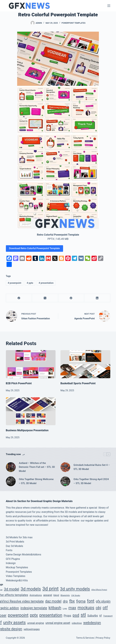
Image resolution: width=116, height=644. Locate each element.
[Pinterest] (71, 298)
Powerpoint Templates (74, 23)
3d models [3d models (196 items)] (31, 589)
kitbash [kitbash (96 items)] (55, 608)
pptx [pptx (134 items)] (34, 615)
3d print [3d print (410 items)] (50, 589)
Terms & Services (85, 638)
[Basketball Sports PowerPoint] (85, 364)
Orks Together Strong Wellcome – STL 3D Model (36, 481)
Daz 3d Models (15, 546)
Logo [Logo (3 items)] (65, 608)
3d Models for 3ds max (19, 537)
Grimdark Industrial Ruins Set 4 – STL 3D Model (92, 467)
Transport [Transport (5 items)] (108, 616)
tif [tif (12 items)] (101, 616)
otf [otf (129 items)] (105, 608)
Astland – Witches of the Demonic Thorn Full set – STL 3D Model (37, 467)
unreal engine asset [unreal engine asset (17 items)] (58, 623)
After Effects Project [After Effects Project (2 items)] (99, 590)
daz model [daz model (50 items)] (53, 601)
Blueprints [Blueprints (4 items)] (65, 595)
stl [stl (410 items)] (83, 615)
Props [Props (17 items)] (67, 616)
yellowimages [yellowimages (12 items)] (32, 629)
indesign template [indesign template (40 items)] (34, 608)
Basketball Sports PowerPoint (78, 383)
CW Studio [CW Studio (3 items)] (76, 595)
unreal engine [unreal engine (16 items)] (36, 623)
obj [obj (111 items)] (98, 608)
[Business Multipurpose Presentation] (31, 411)
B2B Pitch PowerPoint (19, 383)
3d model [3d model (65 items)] (12, 589)
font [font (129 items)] (91, 601)
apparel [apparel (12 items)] (48, 595)
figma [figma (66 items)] (81, 601)
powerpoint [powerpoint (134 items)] (18, 615)
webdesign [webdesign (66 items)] (92, 623)
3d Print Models (15, 542)
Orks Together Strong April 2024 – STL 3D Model (91, 481)
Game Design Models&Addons (24, 555)
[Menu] (109, 6)
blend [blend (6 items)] (56, 595)
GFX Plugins (13, 559)
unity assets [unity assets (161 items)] (14, 622)
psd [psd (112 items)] (76, 615)
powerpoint (14, 283)
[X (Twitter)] (45, 298)
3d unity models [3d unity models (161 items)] (75, 589)
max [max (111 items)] (72, 608)
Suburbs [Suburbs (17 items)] (92, 616)
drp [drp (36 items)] (65, 601)
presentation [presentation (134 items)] (51, 615)
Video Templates (16, 576)
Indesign (11, 563)
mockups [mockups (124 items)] (86, 608)
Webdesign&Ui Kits (17, 580)
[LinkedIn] (97, 298)
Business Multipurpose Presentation (27, 430)
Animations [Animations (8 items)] (36, 595)
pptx (30, 283)
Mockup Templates (17, 567)
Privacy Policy (103, 638)
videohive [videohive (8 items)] (77, 623)
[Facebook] (19, 298)
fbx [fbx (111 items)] (72, 601)
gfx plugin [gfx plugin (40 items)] (103, 601)
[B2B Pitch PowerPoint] (31, 364)
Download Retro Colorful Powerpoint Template (34, 248)
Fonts (9, 550)
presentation (46, 283)
